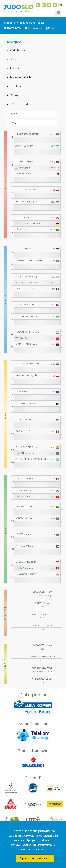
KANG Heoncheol (24, 490)
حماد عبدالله (21, 229)
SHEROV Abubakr (26, 562)
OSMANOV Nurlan (25, 453)
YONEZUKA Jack (24, 419)
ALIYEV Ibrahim (24, 518)
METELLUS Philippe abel (28, 344)
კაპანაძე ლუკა (23, 168)
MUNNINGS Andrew (26, 403)
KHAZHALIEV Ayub (26, 375)
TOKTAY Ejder (23, 338)
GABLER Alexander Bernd (29, 223)
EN (60, 5)
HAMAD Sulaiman (25, 506)
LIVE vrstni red (19, 104)
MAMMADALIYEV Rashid (29, 261)
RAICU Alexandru (24, 568)
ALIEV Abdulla (23, 496)
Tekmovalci (17, 68)
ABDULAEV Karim (25, 546)
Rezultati (15, 86)
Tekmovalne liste (21, 77)
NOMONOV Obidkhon (27, 363)
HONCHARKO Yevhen (27, 316)
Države (14, 59)
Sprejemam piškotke (35, 858)
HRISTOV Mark (23, 534)
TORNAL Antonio (24, 162)
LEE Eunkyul (22, 217)
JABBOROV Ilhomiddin (28, 332)
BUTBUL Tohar (23, 249)
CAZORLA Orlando (25, 288)
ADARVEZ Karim (24, 146)
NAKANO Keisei (23, 174)
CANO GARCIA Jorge (26, 447)
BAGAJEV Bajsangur (26, 201)
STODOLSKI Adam (25, 189)
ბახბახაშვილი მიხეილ (26, 574)
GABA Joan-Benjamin (27, 431)
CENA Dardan (23, 391)
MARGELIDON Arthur (27, 478)
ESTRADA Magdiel (25, 304)
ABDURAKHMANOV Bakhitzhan (32, 459)
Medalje (15, 95)
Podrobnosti (17, 50)
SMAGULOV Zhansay (26, 276)
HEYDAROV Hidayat (27, 134)
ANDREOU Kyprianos (27, 282)
